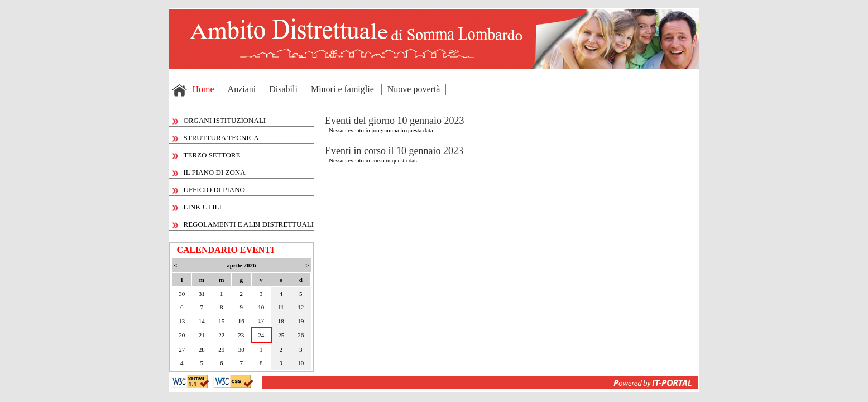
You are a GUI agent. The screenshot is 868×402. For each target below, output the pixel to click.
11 (281, 307)
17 (261, 320)
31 (202, 294)
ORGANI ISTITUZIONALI (219, 120)
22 (221, 335)
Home (203, 89)
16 (241, 321)
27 (182, 350)
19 (301, 321)
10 (261, 307)
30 (182, 294)
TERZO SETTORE (207, 155)
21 (202, 335)
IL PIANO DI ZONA (209, 172)
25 (281, 335)
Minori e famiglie (342, 89)
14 (202, 321)
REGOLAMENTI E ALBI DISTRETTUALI (243, 224)
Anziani (242, 89)
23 (241, 335)
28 (202, 350)
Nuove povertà (414, 89)
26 (301, 335)
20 (182, 335)
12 (301, 307)
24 (261, 335)
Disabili (283, 89)
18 (281, 321)
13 (182, 321)
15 (221, 321)
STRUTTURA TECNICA (216, 138)
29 (221, 350)
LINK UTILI (197, 207)
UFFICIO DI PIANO (209, 190)
